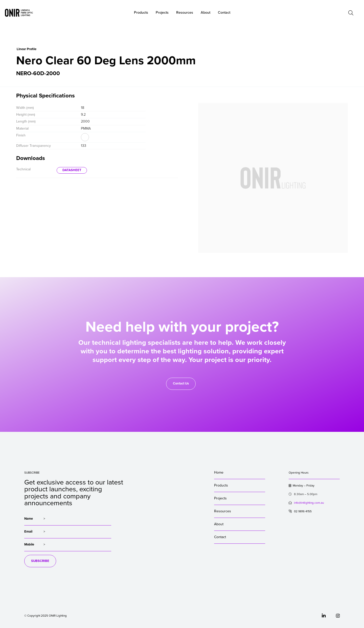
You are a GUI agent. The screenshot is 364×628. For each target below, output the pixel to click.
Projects (220, 498)
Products (221, 485)
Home (219, 472)
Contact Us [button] (181, 383)
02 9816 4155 (300, 511)
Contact (220, 537)
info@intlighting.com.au (309, 503)
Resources (223, 511)
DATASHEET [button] (72, 170)
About (206, 13)
